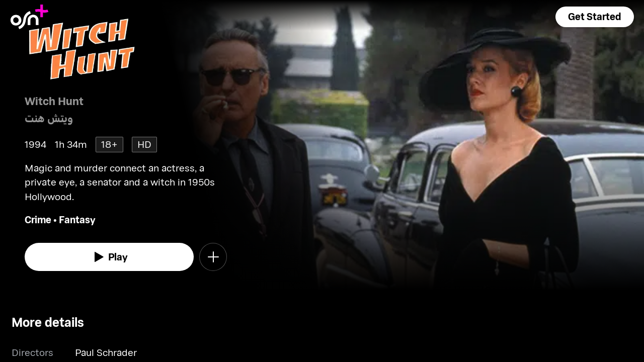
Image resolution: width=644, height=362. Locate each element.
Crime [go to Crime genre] (38, 219)
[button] (595, 17)
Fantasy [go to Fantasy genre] (77, 219)
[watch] (109, 257)
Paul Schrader (106, 352)
